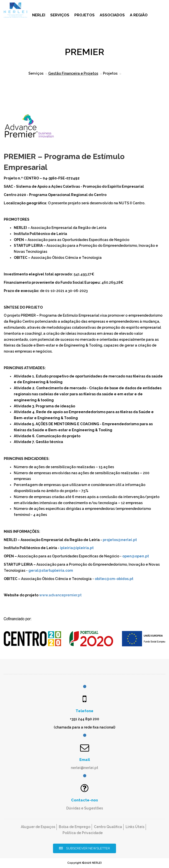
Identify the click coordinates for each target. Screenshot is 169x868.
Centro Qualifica (108, 827)
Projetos (84, 15)
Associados (112, 15)
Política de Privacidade (83, 833)
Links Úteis (135, 827)
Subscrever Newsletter (84, 848)
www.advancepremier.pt (60, 595)
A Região (139, 15)
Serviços (60, 15)
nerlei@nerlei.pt (84, 768)
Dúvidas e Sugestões (85, 808)
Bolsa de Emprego (75, 827)
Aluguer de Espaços (38, 827)
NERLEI (39, 15)
